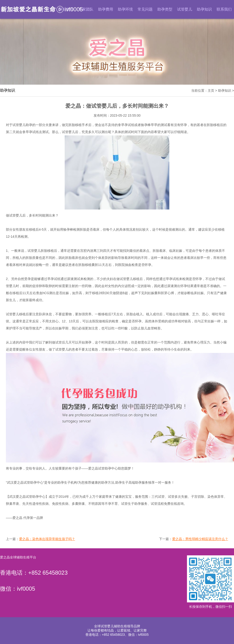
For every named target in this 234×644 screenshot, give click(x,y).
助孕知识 (204, 9)
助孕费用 (106, 9)
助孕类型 (165, 9)
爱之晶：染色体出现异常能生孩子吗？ (47, 539)
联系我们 (224, 9)
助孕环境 (125, 9)
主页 (211, 91)
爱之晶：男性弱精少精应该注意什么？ (200, 539)
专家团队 (86, 9)
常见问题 (145, 9)
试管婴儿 (185, 9)
